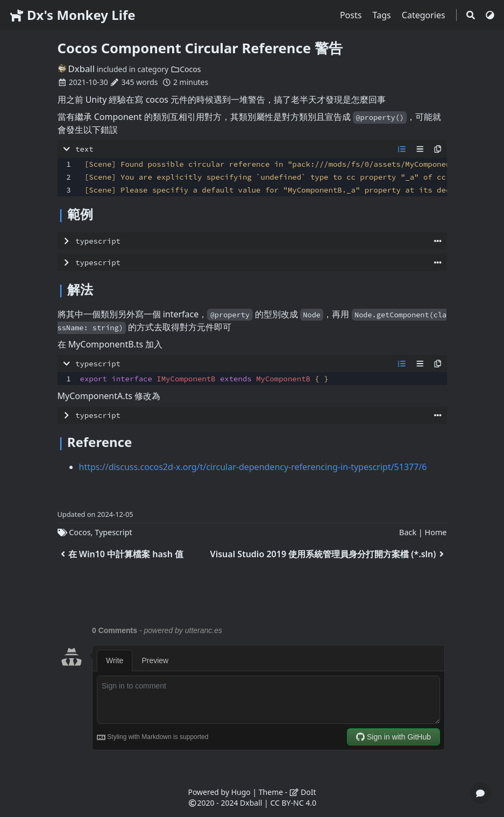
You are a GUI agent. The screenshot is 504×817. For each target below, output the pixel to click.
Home (436, 532)
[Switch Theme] (490, 15)
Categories (425, 15)
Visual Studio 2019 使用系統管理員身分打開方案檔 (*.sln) (329, 554)
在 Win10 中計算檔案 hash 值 (121, 554)
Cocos (186, 69)
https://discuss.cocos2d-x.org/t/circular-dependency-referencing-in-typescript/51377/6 (253, 467)
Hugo (241, 792)
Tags (383, 15)
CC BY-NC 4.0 (293, 803)
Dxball (76, 69)
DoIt (303, 792)
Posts (352, 15)
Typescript (113, 532)
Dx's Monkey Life (72, 15)
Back (408, 532)
